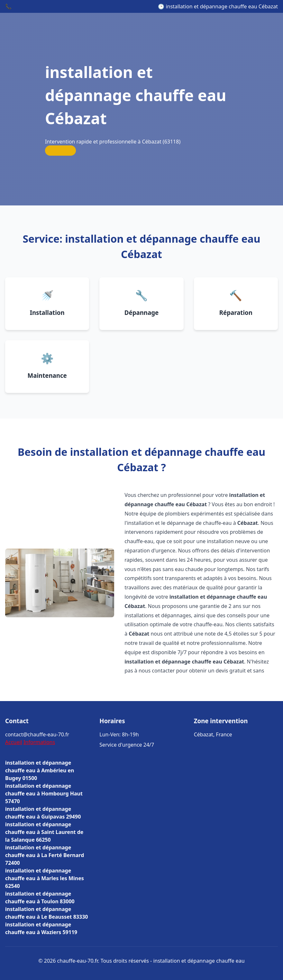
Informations (39, 742)
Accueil (14, 742)
